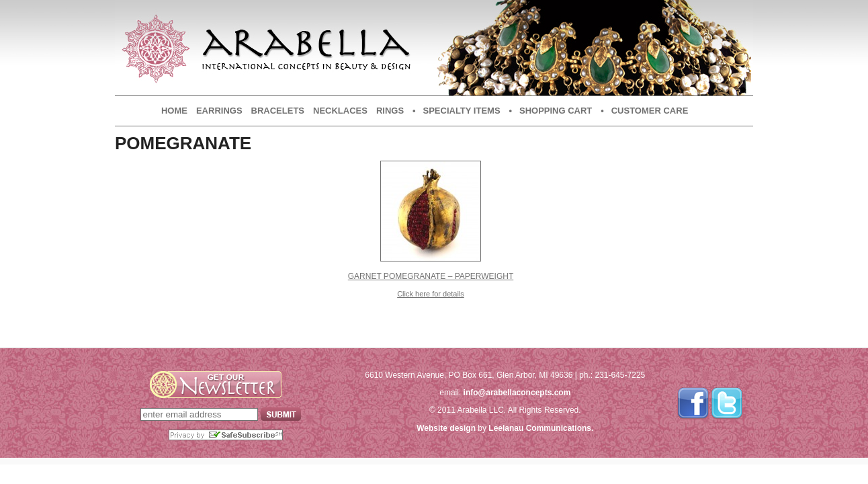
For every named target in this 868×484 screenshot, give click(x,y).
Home (174, 111)
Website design (446, 428)
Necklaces (340, 111)
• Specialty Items (456, 111)
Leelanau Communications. (541, 428)
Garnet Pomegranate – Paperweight (431, 276)
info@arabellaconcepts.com (517, 393)
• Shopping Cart (551, 111)
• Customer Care (644, 111)
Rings (390, 111)
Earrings (219, 111)
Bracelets (278, 111)
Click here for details (431, 294)
